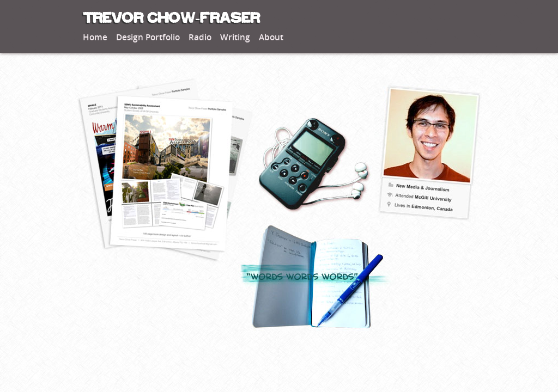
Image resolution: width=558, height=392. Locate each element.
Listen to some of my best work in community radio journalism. (314, 166)
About (271, 38)
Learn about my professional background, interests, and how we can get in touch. (429, 149)
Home (95, 38)
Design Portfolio (148, 38)
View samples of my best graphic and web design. (165, 171)
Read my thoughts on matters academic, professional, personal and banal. (320, 277)
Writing (235, 38)
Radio (200, 38)
